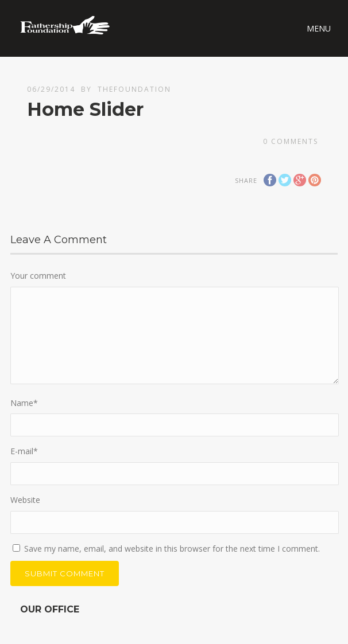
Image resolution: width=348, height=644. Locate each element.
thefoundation (134, 89)
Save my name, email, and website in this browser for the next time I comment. (172, 549)
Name (24, 403)
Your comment (38, 276)
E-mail (24, 451)
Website (25, 500)
